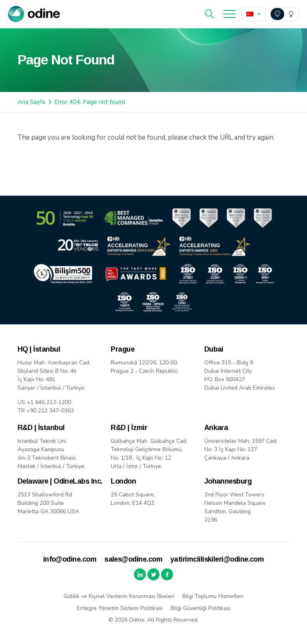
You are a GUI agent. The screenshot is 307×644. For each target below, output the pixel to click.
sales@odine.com (133, 559)
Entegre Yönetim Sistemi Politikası (120, 608)
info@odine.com (70, 559)
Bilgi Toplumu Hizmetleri (213, 596)
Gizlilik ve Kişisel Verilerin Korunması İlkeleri (119, 596)
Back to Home (53, 165)
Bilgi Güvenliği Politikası (201, 608)
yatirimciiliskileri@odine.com (217, 559)
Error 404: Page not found (90, 102)
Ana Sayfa (31, 102)
